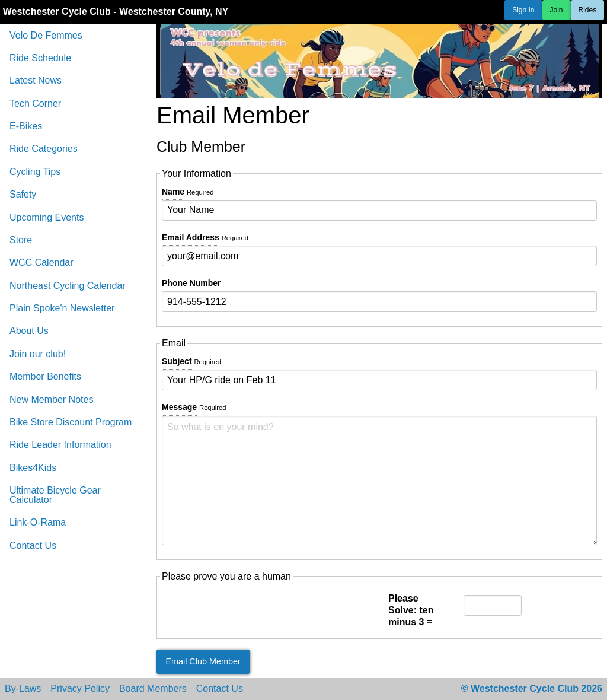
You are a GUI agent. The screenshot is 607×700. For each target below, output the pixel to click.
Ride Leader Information (60, 445)
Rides (588, 10)
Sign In (523, 10)
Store (21, 240)
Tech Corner (35, 104)
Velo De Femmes (46, 35)
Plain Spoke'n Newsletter (62, 308)
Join (557, 10)
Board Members (153, 689)
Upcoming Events (47, 217)
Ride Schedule (40, 58)
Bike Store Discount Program (71, 422)
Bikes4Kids (33, 468)
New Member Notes (51, 400)
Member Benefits (45, 376)
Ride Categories (44, 149)
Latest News (36, 80)
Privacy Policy (80, 689)
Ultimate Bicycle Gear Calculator (55, 495)
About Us (29, 331)
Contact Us (33, 545)
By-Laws (23, 689)
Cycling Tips (35, 172)
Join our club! (38, 354)
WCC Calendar (41, 262)
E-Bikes (26, 126)
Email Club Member (203, 661)
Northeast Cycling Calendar (68, 286)
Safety (23, 194)
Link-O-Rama (38, 522)
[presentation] (252, 610)
